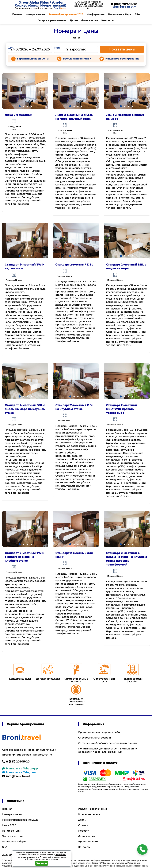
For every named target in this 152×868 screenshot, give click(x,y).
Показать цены (122, 49)
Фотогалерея (90, 20)
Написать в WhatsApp (20, 769)
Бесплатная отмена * (77, 59)
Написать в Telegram (19, 772)
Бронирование (88, 842)
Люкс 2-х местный (18, 115)
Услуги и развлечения (52, 20)
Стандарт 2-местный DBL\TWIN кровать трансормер (122, 409)
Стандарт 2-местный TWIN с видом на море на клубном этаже (25, 557)
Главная (17, 14)
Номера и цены (35, 14)
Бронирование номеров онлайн (99, 732)
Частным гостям (13, 836)
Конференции (96, 14)
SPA (137, 14)
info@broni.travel (16, 776)
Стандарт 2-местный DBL (74, 265)
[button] (20, 106)
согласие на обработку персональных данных (45, 858)
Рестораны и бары (120, 14)
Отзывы (83, 825)
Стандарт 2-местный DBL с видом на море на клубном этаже (25, 409)
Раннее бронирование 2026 (66, 14)
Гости (57, 48)
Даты (11, 48)
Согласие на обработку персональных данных (108, 743)
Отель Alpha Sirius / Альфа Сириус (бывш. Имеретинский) (41, 4)
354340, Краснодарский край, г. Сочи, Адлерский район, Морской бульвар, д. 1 (89, 5)
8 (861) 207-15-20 (124, 4)
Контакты (107, 20)
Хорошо (42, 863)
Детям (74, 20)
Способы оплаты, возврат (95, 738)
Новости (84, 831)
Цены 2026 (9, 825)
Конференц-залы (89, 814)
